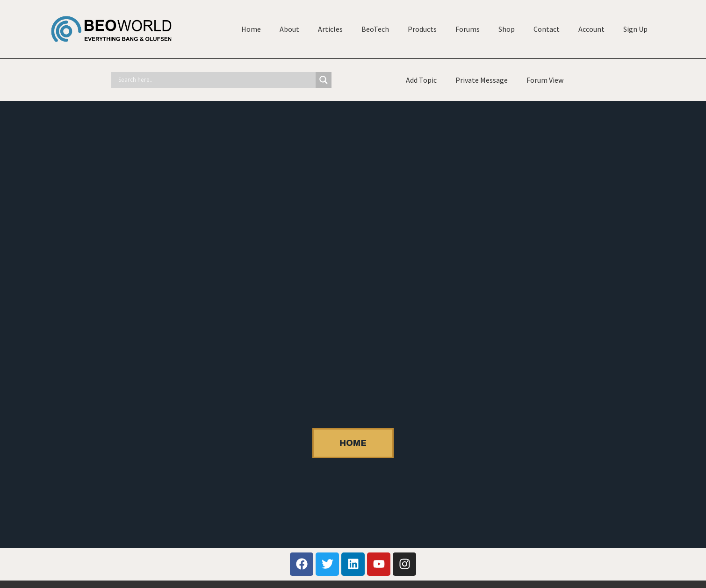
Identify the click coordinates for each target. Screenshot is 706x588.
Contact (547, 29)
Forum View (545, 80)
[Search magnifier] (324, 80)
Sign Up (635, 29)
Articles (330, 29)
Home (251, 29)
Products (422, 29)
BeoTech (375, 29)
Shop (507, 29)
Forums (468, 29)
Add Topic (421, 80)
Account (591, 29)
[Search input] (216, 80)
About (289, 29)
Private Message (482, 80)
